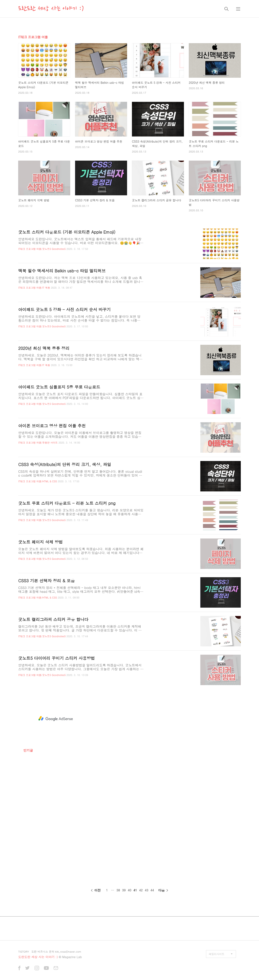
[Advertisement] (56, 719)
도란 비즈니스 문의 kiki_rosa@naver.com (56, 952)
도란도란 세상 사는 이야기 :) (51, 9)
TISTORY (24, 952)
